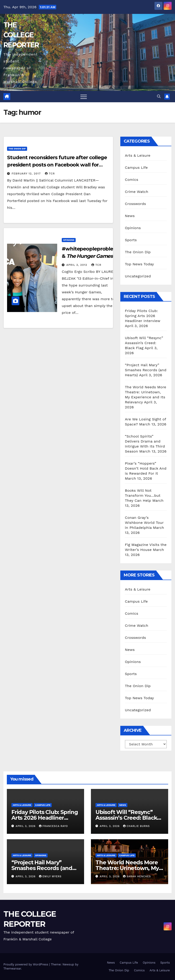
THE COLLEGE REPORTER (21, 35)
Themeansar (12, 968)
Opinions (69, 240)
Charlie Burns (136, 826)
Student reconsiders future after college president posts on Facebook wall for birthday (57, 165)
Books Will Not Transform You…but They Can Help (143, 495)
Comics (132, 180)
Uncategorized (138, 276)
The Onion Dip (17, 149)
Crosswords (135, 204)
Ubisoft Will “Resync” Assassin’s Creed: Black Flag (144, 343)
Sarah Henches (137, 876)
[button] (159, 96)
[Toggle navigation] (84, 97)
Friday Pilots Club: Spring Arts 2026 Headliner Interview (143, 316)
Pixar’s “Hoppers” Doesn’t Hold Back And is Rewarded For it (146, 468)
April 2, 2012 (77, 265)
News (130, 216)
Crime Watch (137, 192)
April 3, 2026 (26, 826)
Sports (131, 240)
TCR (50, 174)
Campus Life (136, 168)
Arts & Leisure (138, 155)
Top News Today (139, 264)
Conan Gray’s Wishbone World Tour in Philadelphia (144, 523)
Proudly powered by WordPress (26, 964)
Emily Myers (50, 876)
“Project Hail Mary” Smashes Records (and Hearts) (146, 370)
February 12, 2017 (27, 174)
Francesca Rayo (53, 826)
